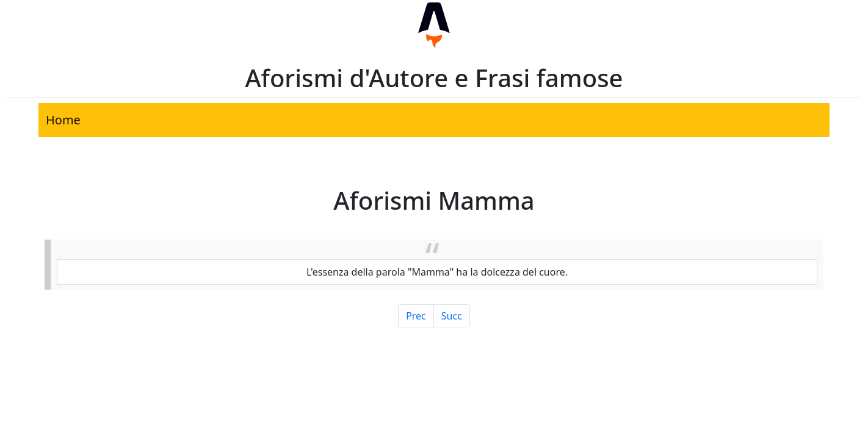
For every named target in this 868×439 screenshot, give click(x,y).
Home (63, 120)
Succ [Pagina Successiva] (452, 316)
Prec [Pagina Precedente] (416, 316)
